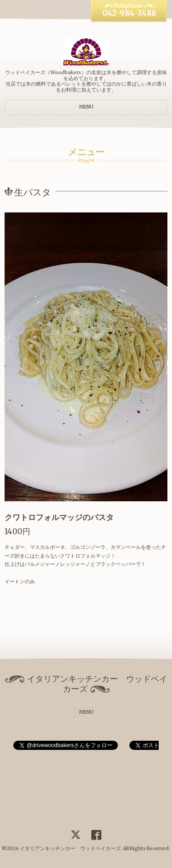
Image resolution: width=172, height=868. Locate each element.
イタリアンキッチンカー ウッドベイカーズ (70, 849)
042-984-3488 (129, 14)
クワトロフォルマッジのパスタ (59, 518)
